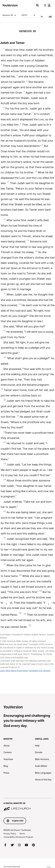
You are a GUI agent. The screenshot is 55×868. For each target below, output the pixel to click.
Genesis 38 (10, 15)
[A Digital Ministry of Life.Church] (27, 805)
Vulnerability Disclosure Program (18, 837)
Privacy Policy (10, 834)
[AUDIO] (42, 17)
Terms (22, 834)
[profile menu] (47, 5)
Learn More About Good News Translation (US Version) (25, 671)
